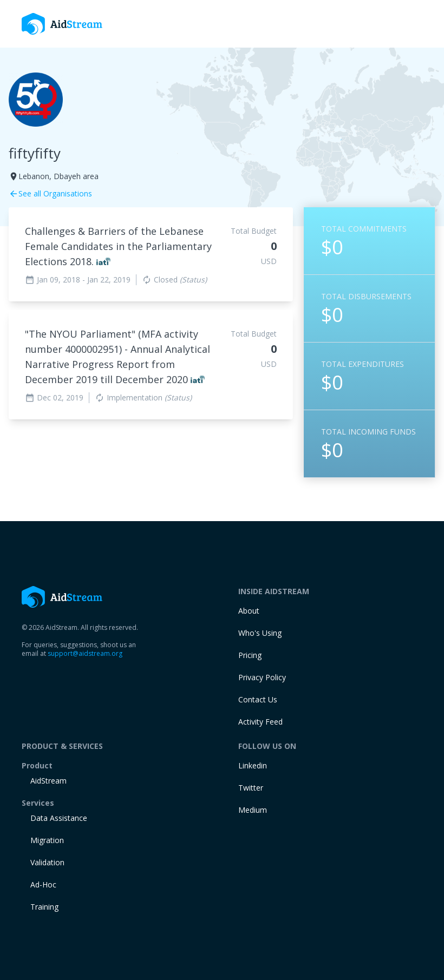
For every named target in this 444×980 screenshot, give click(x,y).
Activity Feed (260, 722)
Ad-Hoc (43, 884)
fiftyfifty (35, 153)
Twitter (251, 788)
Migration (47, 840)
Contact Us (258, 699)
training (44, 907)
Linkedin (253, 765)
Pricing (250, 655)
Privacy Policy (262, 677)
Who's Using (260, 633)
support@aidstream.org (85, 653)
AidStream (48, 781)
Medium (253, 810)
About (249, 611)
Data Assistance (59, 818)
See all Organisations (50, 193)
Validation (47, 862)
